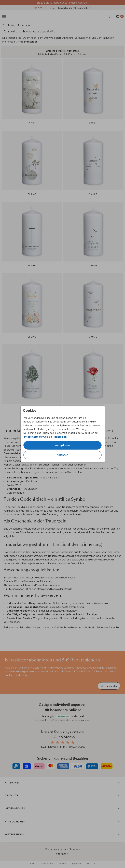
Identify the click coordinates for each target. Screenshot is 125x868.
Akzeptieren (63, 445)
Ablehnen (63, 455)
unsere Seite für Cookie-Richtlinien (45, 437)
